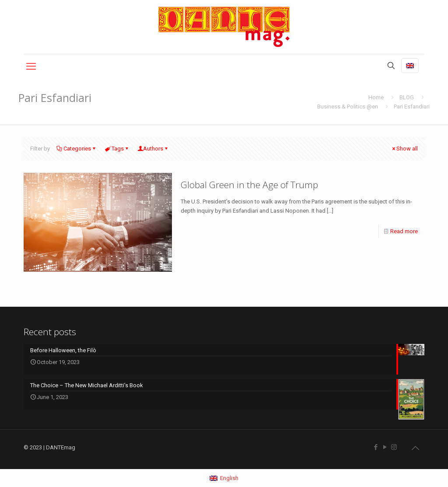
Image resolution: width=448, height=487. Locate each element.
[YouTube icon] (385, 447)
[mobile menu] (31, 67)
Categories (77, 149)
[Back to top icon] (415, 448)
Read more (404, 231)
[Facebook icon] (376, 447)
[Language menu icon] (410, 66)
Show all (404, 149)
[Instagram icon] (394, 447)
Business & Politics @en (348, 107)
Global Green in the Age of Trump (249, 185)
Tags (117, 149)
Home (376, 97)
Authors (153, 149)
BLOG (407, 97)
